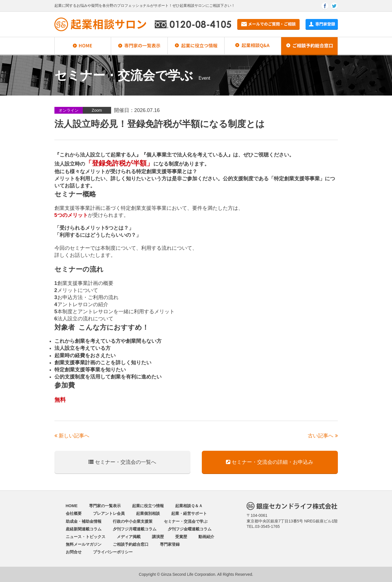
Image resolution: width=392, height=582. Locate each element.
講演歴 (158, 537)
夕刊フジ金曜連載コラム (190, 529)
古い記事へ (323, 436)
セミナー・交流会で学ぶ (186, 521)
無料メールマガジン (84, 544)
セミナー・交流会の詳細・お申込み (270, 462)
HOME (72, 506)
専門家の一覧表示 (105, 506)
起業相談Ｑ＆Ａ (189, 506)
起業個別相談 (148, 513)
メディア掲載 (129, 537)
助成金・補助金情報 (84, 521)
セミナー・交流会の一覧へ (122, 462)
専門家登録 (170, 544)
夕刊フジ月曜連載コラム (135, 529)
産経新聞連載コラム (84, 529)
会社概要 (74, 513)
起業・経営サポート (189, 513)
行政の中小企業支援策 (133, 521)
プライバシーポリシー (113, 552)
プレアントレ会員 (109, 513)
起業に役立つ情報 (148, 506)
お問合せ (74, 552)
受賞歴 (181, 537)
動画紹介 (206, 537)
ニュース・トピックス (86, 537)
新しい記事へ (72, 436)
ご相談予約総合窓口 (131, 544)
